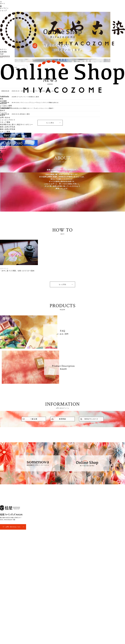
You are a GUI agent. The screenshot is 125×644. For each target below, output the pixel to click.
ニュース (3, 113)
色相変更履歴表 (6, 108)
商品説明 (3, 103)
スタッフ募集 (5, 122)
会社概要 (3, 101)
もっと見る (63, 284)
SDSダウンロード (91, 419)
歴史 (2, 99)
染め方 (3, 110)
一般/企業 (34, 419)
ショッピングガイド (8, 120)
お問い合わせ (5, 117)
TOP (2, 54)
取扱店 (3, 115)
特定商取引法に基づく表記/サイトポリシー (16, 125)
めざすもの (4, 96)
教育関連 (62, 419)
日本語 (3, 147)
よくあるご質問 (6, 106)
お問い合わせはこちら (13, 527)
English (3, 149)
